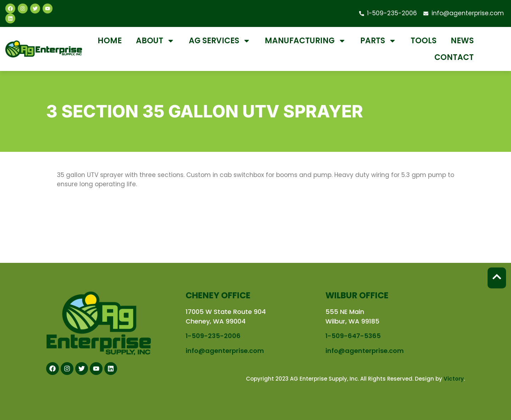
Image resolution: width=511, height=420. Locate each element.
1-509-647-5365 (353, 336)
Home (110, 41)
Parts (378, 41)
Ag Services (220, 41)
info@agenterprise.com (225, 351)
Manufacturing (305, 41)
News (462, 41)
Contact (454, 57)
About (155, 41)
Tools (424, 41)
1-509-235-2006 (213, 336)
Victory (454, 379)
